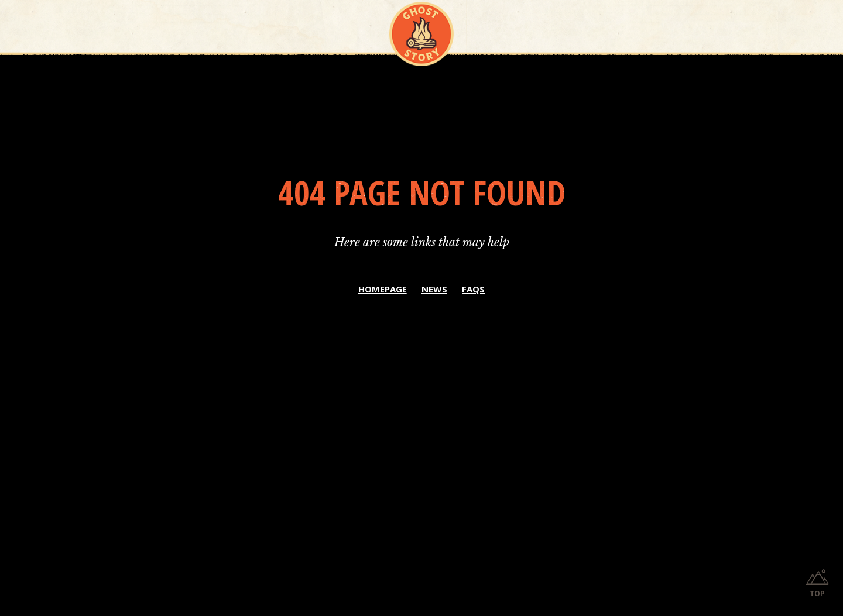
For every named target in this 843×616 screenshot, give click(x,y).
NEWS (434, 289)
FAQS (473, 289)
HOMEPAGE (383, 289)
